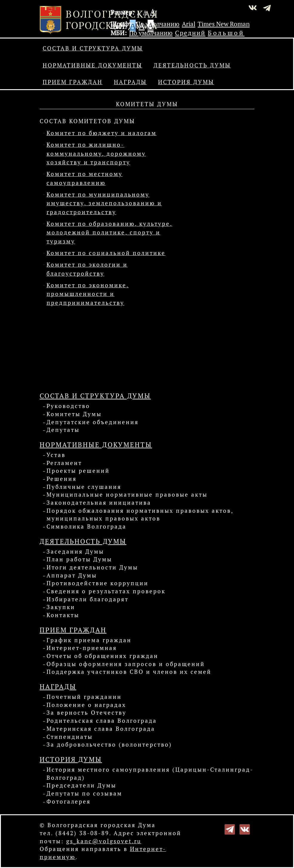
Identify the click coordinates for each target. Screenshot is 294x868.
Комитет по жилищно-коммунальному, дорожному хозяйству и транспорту (96, 153)
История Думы (186, 82)
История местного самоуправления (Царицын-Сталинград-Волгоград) (150, 774)
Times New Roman (224, 24)
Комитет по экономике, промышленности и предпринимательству (88, 294)
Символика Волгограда (86, 526)
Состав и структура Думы (93, 48)
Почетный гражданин (84, 697)
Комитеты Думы (74, 414)
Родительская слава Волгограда (102, 721)
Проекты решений (78, 471)
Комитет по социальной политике (106, 253)
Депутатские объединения (93, 422)
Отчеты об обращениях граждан (102, 656)
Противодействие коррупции (98, 583)
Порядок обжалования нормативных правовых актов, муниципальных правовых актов (140, 515)
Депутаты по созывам (84, 793)
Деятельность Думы (192, 65)
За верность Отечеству (86, 713)
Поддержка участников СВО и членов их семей (129, 672)
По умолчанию (158, 24)
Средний (190, 33)
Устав (56, 455)
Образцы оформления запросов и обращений (126, 664)
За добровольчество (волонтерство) (109, 745)
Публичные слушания (84, 487)
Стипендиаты (70, 737)
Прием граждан (73, 82)
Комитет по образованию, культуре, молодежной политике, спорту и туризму (109, 233)
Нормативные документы (92, 65)
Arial (189, 24)
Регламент (64, 463)
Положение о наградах (86, 705)
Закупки (61, 607)
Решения (62, 479)
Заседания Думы (75, 552)
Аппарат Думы (72, 575)
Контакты (63, 615)
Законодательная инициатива (99, 503)
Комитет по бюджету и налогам (102, 133)
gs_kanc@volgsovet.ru (104, 841)
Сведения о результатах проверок (106, 591)
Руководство (68, 406)
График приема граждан (89, 640)
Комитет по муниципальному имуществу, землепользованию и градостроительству (104, 203)
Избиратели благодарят (88, 599)
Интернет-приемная (82, 648)
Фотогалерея (69, 801)
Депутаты (63, 430)
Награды (130, 82)
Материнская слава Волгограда (101, 729)
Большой (226, 33)
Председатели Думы (81, 785)
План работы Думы (79, 559)
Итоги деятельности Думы (92, 567)
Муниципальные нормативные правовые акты (127, 495)
